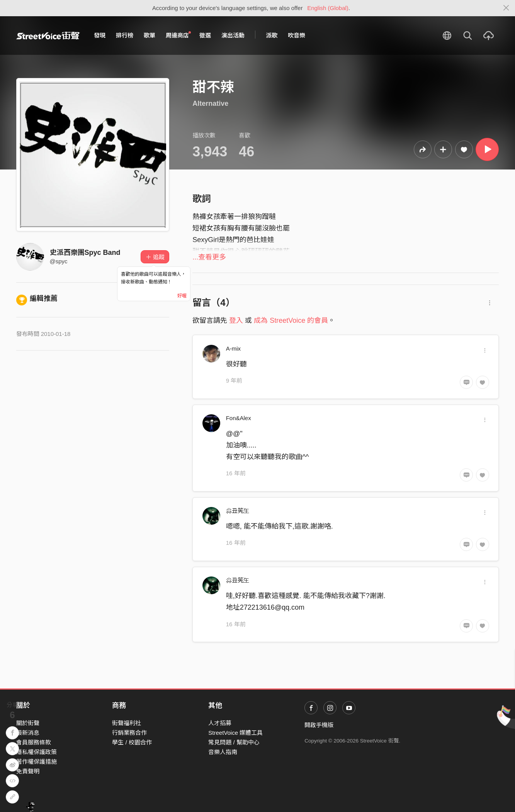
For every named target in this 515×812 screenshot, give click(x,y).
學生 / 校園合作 (132, 742)
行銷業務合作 (129, 733)
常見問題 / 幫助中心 (234, 742)
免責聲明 (28, 771)
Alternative (210, 103)
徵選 (205, 35)
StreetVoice (48, 36)
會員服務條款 (34, 742)
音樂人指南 (223, 752)
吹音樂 (297, 35)
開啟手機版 (319, 725)
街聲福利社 (127, 723)
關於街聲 (28, 723)
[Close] (506, 8)
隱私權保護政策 (37, 752)
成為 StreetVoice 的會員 (291, 320)
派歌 (272, 35)
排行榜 (125, 35)
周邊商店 (178, 35)
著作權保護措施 (37, 762)
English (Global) (328, 8)
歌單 (150, 35)
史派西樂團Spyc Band (85, 253)
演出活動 (233, 35)
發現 (100, 35)
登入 (236, 320)
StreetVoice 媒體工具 (235, 733)
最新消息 (28, 733)
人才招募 (220, 723)
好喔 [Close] (182, 296)
